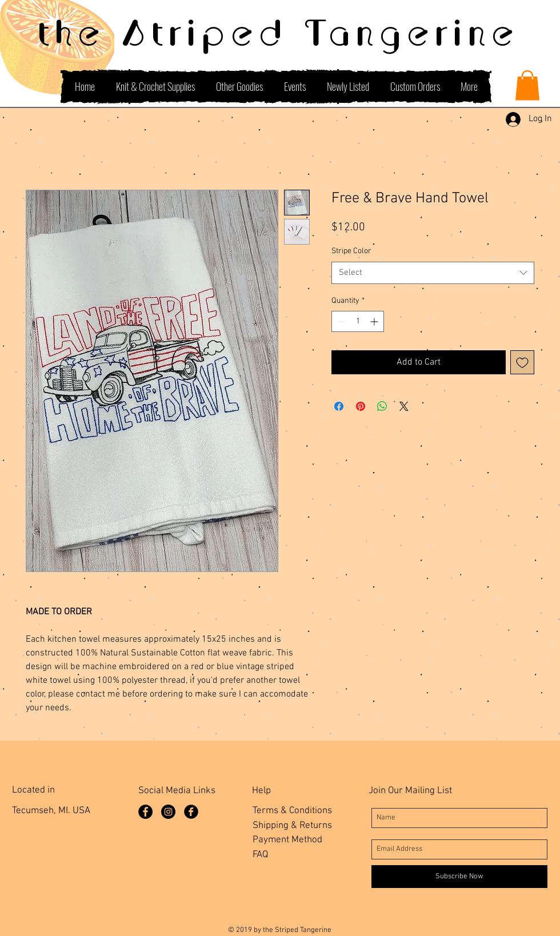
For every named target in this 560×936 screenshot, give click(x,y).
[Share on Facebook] (339, 406)
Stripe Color (351, 251)
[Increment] (375, 321)
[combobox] (433, 273)
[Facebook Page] (145, 812)
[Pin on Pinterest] (361, 406)
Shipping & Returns (292, 826)
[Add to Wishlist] (522, 362)
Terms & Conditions (292, 811)
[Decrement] (340, 321)
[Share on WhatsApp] (382, 406)
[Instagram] (168, 812)
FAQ (260, 855)
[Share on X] (404, 406)
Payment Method (287, 840)
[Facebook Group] (191, 812)
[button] (527, 85)
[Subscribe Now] (459, 877)
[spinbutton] (358, 321)
